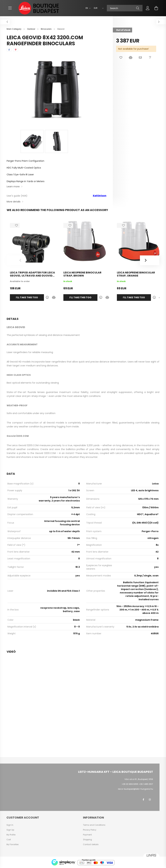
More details (14, 202)
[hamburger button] (10, 8)
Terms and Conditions (94, 825)
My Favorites (13, 844)
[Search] (125, 8)
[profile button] (148, 8)
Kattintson (100, 196)
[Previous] (16, 260)
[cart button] (156, 8)
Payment (87, 835)
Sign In (10, 825)
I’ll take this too (27, 297)
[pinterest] (16, 50)
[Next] (150, 260)
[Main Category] (14, 29)
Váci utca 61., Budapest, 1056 (139, 779)
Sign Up (10, 830)
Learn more (13, 187)
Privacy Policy (90, 830)
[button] (121, 58)
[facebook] (9, 50)
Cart (9, 840)
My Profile (11, 835)
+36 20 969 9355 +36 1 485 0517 (137, 784)
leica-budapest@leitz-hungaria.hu (136, 789)
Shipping (87, 840)
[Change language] (87, 8)
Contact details (91, 844)
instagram (150, 800)
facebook (143, 800)
